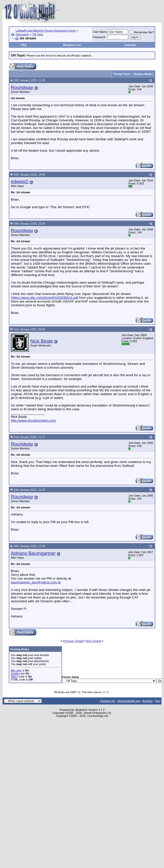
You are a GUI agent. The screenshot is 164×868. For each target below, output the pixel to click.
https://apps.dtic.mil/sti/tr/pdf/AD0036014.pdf (45, 298)
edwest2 (20, 182)
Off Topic (38, 34)
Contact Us (107, 701)
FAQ (24, 45)
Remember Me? (142, 32)
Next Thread (93, 641)
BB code (16, 670)
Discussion (22, 34)
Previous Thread (73, 641)
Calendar (130, 45)
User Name (100, 32)
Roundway (22, 87)
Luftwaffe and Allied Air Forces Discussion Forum (46, 31)
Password (99, 37)
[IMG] (14, 676)
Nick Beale (42, 341)
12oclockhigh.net (129, 701)
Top (158, 701)
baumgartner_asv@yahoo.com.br (36, 582)
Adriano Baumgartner (33, 553)
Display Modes (143, 74)
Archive (148, 701)
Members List (72, 45)
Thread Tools (122, 74)
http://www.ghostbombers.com (33, 421)
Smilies (15, 673)
